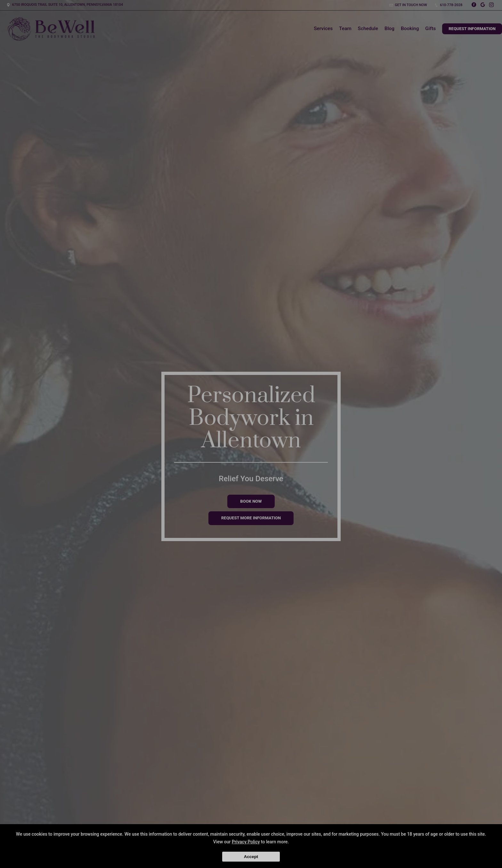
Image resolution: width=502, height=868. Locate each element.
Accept (251, 857)
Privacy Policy (246, 842)
